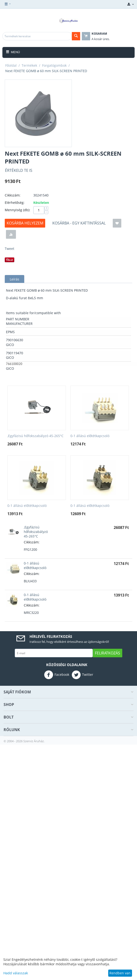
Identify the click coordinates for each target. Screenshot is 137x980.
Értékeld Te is (19, 170)
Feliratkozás (108, 653)
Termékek (29, 65)
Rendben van (120, 973)
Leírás (15, 279)
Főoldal (11, 65)
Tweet (10, 249)
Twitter (82, 675)
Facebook (57, 675)
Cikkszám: (13, 195)
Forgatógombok (54, 65)
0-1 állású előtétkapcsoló (90, 436)
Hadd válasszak (16, 973)
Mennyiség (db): (17, 210)
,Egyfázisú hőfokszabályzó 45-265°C (35, 436)
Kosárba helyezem (25, 223)
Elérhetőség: (15, 203)
